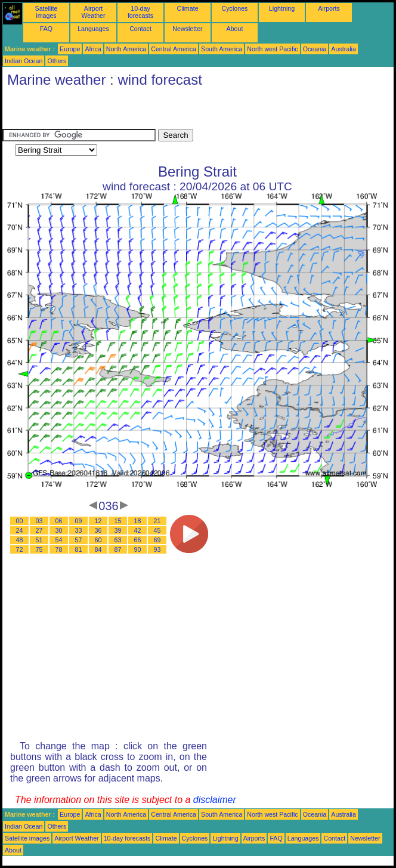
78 (59, 549)
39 (118, 530)
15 (118, 521)
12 (98, 521)
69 (157, 540)
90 (138, 549)
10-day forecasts (140, 12)
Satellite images (47, 12)
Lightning (282, 8)
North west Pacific (272, 49)
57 (79, 540)
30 (59, 530)
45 (157, 530)
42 (138, 530)
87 (118, 549)
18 (138, 521)
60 (98, 540)
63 (118, 540)
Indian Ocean (24, 61)
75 (39, 549)
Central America (174, 49)
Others (57, 61)
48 (20, 540)
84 (98, 549)
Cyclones (235, 8)
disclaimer (215, 800)
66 (138, 540)
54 (59, 540)
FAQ (46, 29)
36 (98, 530)
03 (39, 521)
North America (126, 49)
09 (79, 521)
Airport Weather (93, 12)
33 (79, 530)
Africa (93, 49)
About (235, 29)
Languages (93, 29)
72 (20, 549)
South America (222, 49)
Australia (343, 49)
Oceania (315, 49)
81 (79, 549)
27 (39, 530)
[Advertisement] (142, 111)
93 (157, 549)
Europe (70, 49)
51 (39, 540)
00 (20, 521)
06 (59, 521)
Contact (140, 29)
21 (157, 521)
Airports (329, 8)
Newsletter (187, 29)
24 (20, 530)
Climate (187, 8)
